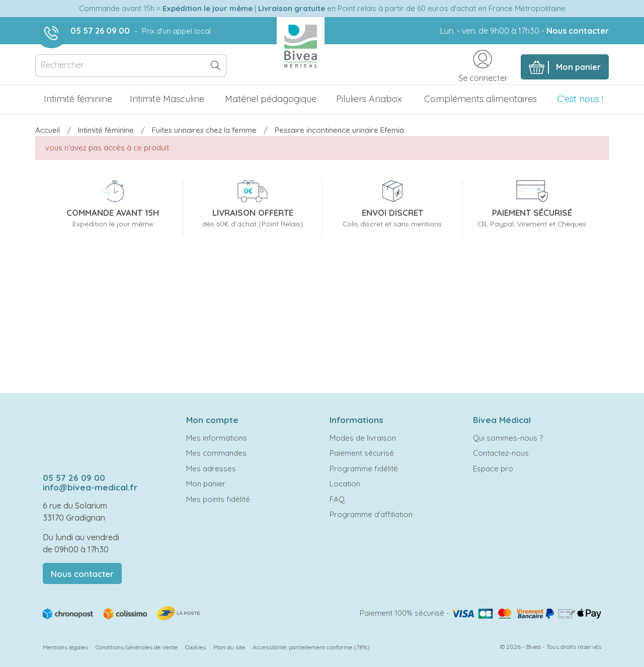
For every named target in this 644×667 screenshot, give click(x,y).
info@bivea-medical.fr (90, 487)
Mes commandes (216, 453)
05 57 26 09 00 (100, 31)
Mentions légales (65, 647)
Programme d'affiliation (371, 514)
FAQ (337, 499)
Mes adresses (211, 469)
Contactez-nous (501, 453)
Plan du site (229, 647)
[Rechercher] (131, 66)
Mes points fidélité (218, 499)
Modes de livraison (363, 438)
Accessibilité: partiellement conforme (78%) (311, 647)
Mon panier (206, 484)
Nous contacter (578, 31)
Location (345, 484)
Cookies (195, 647)
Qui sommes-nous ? (508, 438)
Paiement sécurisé (362, 453)
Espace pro (493, 469)
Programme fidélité (364, 469)
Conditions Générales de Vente (137, 647)
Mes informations (217, 438)
